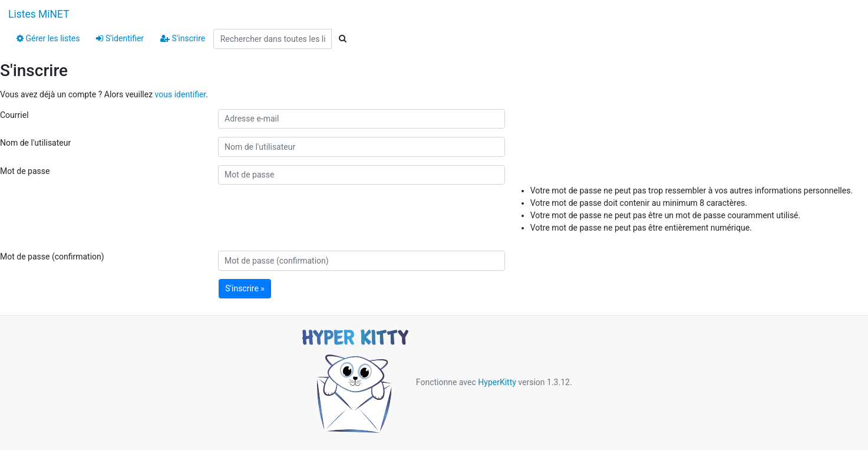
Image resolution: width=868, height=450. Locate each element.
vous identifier (181, 94)
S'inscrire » (245, 288)
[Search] (342, 39)
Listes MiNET (39, 14)
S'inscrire (183, 38)
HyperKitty (497, 382)
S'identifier (120, 38)
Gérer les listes (48, 38)
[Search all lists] (273, 39)
